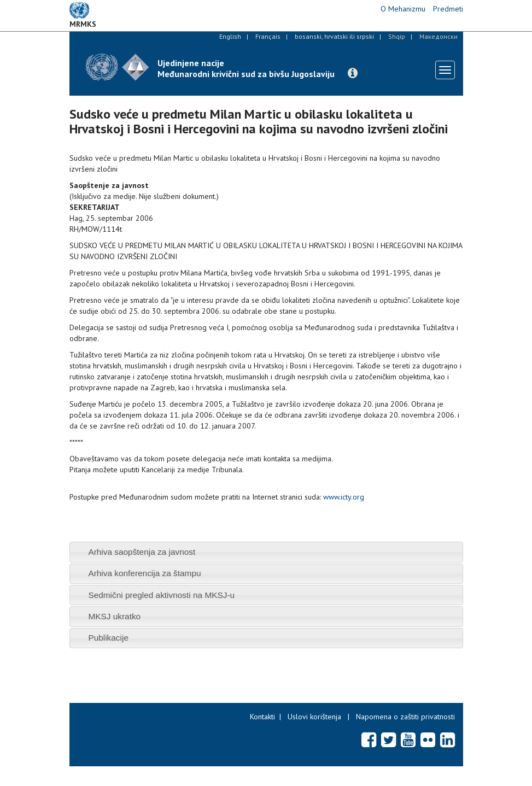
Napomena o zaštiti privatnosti (405, 717)
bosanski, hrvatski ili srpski (334, 36)
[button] (353, 73)
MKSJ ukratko (114, 616)
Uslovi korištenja (314, 717)
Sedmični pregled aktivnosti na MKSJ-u (161, 595)
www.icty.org (344, 497)
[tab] (266, 552)
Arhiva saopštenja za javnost (142, 552)
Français (268, 36)
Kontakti (262, 717)
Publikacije (108, 638)
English (230, 36)
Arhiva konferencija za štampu (144, 573)
